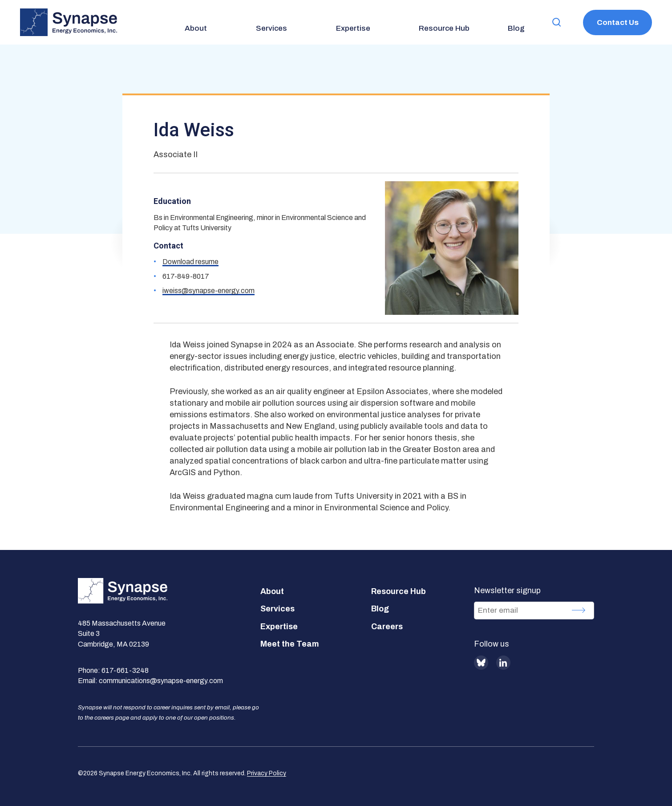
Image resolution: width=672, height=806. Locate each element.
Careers (387, 627)
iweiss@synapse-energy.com (208, 291)
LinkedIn (503, 663)
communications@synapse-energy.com (161, 681)
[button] (557, 22)
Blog (380, 609)
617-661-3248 (125, 670)
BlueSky (481, 663)
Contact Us (618, 22)
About (272, 591)
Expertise (279, 627)
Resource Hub (399, 591)
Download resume (190, 262)
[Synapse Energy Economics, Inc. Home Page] (69, 22)
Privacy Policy (267, 773)
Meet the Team (290, 644)
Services (277, 609)
